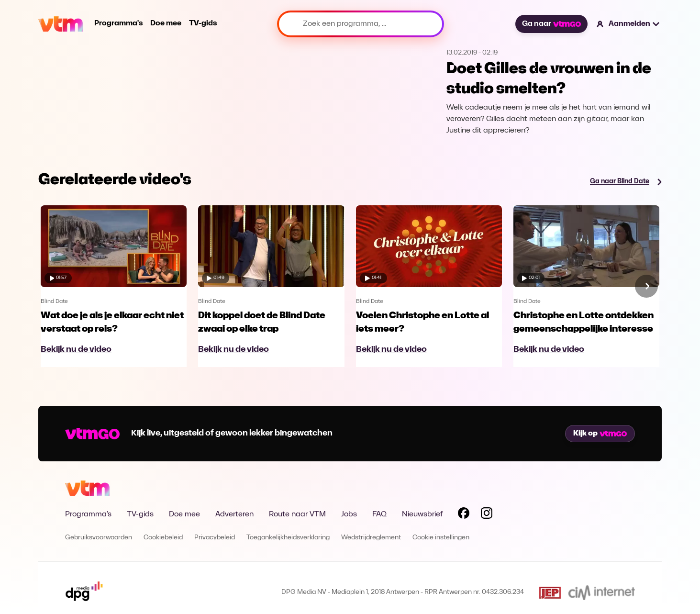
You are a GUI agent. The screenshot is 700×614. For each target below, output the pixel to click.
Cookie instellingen (441, 538)
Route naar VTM (297, 514)
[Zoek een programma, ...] (361, 24)
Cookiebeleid (163, 538)
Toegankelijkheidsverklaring (288, 538)
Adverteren (234, 514)
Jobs (349, 514)
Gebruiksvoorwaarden (99, 538)
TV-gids (203, 23)
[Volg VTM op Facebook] (464, 515)
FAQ (379, 514)
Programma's (118, 23)
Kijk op (600, 434)
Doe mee (166, 23)
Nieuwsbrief (422, 514)
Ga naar (551, 24)
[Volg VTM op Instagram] (487, 515)
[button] (628, 24)
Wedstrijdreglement (371, 538)
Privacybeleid (215, 538)
